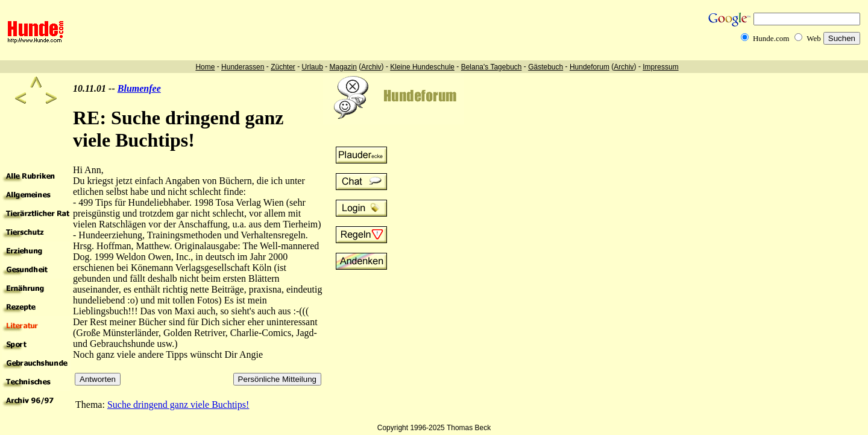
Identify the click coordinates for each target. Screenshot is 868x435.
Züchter (283, 67)
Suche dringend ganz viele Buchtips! (178, 405)
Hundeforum (590, 67)
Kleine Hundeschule (422, 67)
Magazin (343, 67)
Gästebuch (546, 67)
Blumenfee (139, 88)
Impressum (660, 67)
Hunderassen (243, 67)
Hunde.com (771, 38)
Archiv (371, 67)
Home (205, 67)
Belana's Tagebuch (492, 67)
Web (814, 38)
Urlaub (312, 67)
